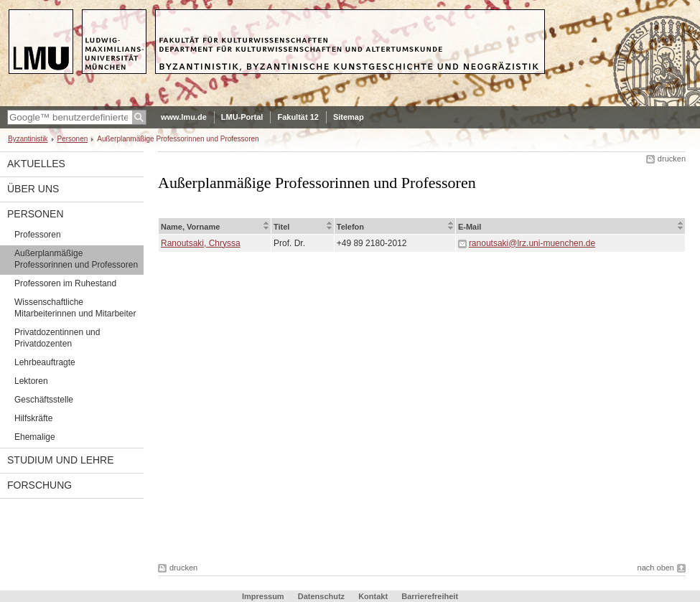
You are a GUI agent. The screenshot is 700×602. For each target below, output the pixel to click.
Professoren (38, 235)
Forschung (39, 485)
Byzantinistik (28, 139)
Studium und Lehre (61, 460)
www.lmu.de (184, 117)
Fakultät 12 (298, 117)
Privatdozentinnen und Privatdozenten (57, 338)
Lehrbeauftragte (45, 362)
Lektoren (31, 381)
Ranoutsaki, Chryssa (201, 243)
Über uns (33, 189)
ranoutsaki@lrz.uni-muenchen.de (532, 243)
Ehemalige (35, 437)
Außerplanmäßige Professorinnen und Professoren (76, 259)
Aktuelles (36, 164)
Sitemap (349, 117)
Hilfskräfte (33, 418)
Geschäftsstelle (44, 400)
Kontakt (373, 596)
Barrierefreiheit (430, 596)
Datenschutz (321, 596)
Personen (73, 139)
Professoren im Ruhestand (65, 283)
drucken (672, 159)
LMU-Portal (242, 117)
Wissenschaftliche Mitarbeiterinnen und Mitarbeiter (75, 308)
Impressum (263, 596)
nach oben (656, 568)
